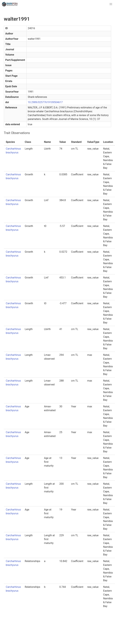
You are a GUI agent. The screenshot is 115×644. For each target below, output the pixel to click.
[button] (111, 4)
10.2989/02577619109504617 (45, 102)
